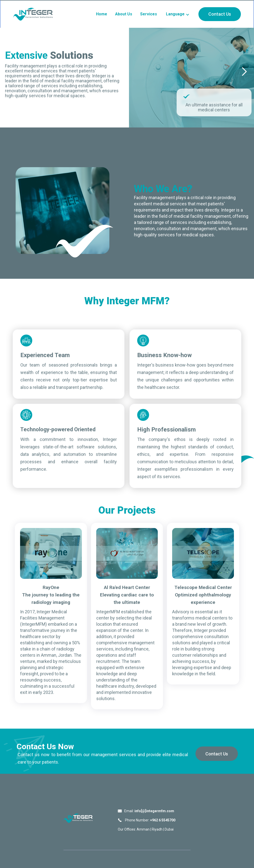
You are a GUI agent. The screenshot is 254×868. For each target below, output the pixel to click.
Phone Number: (150, 820)
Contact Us (220, 14)
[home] (33, 14)
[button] (178, 14)
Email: (149, 811)
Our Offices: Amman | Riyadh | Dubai (146, 829)
